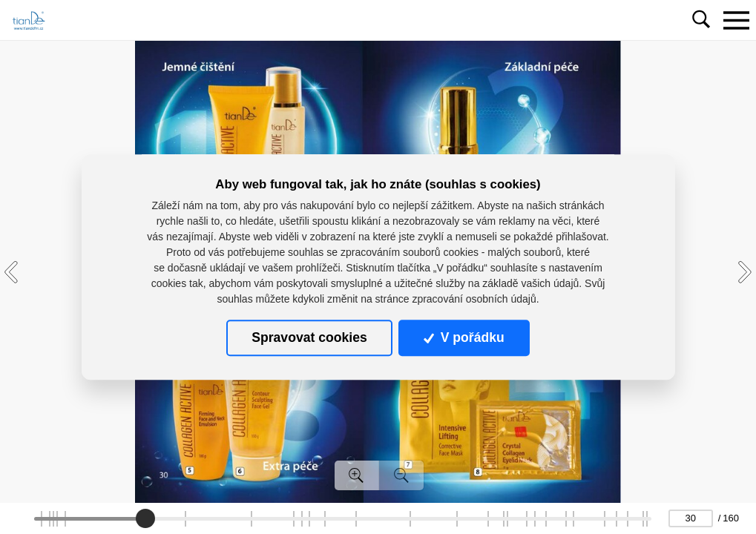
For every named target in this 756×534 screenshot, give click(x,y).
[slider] (145, 518)
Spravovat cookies (309, 337)
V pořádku (464, 337)
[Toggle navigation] (736, 20)
